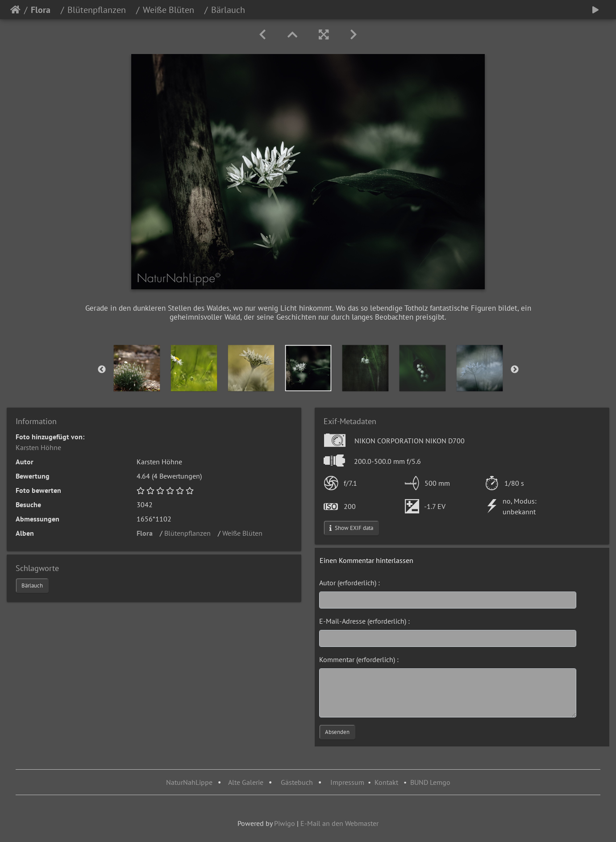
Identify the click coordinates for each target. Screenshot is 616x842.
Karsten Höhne (38, 447)
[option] (137, 368)
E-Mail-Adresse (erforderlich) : (364, 621)
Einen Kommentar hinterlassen (366, 560)
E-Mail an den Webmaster (339, 823)
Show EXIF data (351, 528)
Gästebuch (298, 782)
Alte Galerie (246, 782)
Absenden (337, 732)
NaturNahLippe (189, 782)
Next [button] (515, 370)
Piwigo (285, 823)
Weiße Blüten (172, 10)
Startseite (15, 10)
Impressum (347, 782)
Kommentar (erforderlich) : (359, 659)
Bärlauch (32, 586)
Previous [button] (102, 370)
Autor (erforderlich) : (350, 583)
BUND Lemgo (430, 782)
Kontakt (386, 782)
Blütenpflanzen (100, 10)
